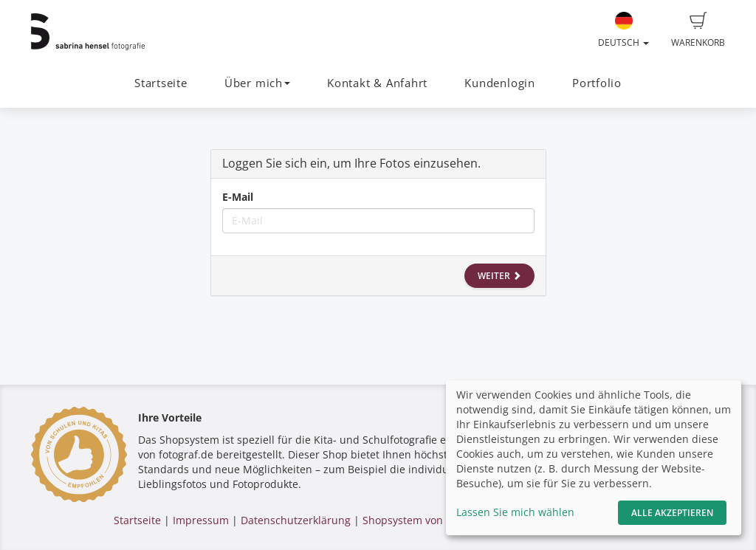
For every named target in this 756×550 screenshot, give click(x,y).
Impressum (201, 520)
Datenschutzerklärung (296, 520)
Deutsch (623, 30)
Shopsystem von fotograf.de (432, 520)
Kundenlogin (499, 83)
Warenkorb (698, 30)
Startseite (161, 83)
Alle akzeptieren (672, 513)
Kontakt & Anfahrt (377, 83)
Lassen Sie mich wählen (515, 512)
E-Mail (238, 197)
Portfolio (597, 83)
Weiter (499, 276)
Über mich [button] (257, 83)
